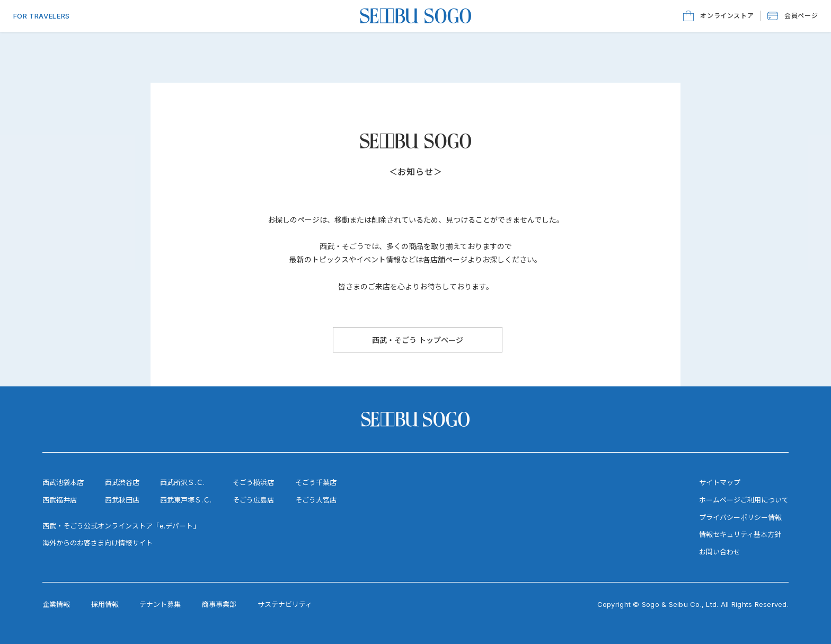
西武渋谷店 (122, 482)
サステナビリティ (285, 604)
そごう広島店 (253, 500)
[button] (793, 16)
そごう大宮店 (316, 500)
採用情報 (105, 604)
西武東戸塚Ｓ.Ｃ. (186, 500)
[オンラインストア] (718, 16)
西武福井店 (60, 500)
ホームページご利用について (744, 500)
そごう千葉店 (316, 482)
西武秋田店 (122, 500)
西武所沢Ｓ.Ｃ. (182, 482)
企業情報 (56, 604)
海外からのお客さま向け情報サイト (98, 543)
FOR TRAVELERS (42, 16)
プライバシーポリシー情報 (740, 517)
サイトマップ (720, 482)
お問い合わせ (720, 552)
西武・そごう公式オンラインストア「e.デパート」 (121, 526)
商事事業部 (219, 604)
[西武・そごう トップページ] (418, 340)
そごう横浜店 (253, 482)
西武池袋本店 (63, 482)
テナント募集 (160, 604)
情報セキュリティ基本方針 (740, 534)
